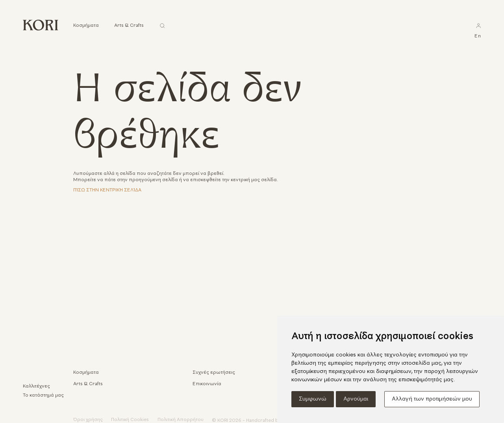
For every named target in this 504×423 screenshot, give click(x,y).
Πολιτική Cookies (130, 420)
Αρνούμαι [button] (356, 399)
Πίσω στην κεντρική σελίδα (107, 190)
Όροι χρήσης (88, 420)
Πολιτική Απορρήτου (181, 420)
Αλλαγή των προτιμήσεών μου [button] (432, 399)
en (478, 36)
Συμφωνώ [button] (313, 399)
